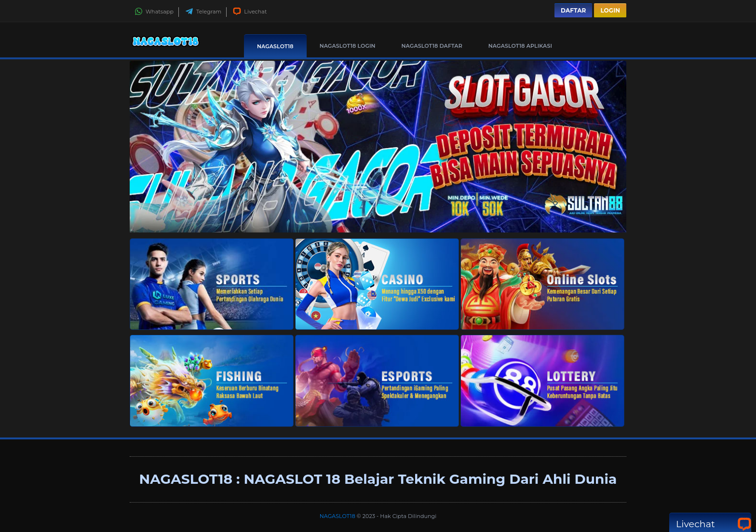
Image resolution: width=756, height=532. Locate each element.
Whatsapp (154, 12)
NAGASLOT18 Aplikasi (520, 46)
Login (610, 10)
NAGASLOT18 (275, 46)
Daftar (573, 10)
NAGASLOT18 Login (348, 46)
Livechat (250, 12)
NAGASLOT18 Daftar (432, 46)
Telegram (203, 12)
